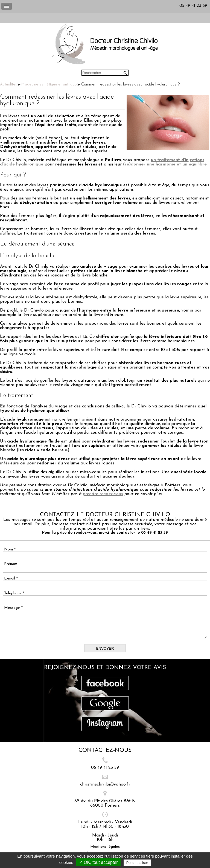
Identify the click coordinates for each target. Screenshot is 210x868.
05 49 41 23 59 (193, 6)
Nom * (10, 549)
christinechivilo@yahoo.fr (105, 784)
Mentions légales (105, 847)
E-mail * (11, 579)
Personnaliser (137, 863)
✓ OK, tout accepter (98, 862)
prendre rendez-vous (103, 494)
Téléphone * (14, 593)
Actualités (8, 85)
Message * (13, 608)
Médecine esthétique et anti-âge (49, 85)
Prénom (11, 564)
